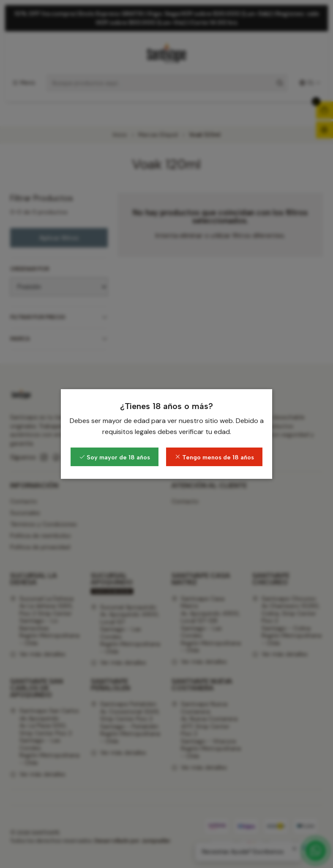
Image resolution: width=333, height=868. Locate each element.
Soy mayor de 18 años (115, 457)
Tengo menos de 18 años (214, 457)
